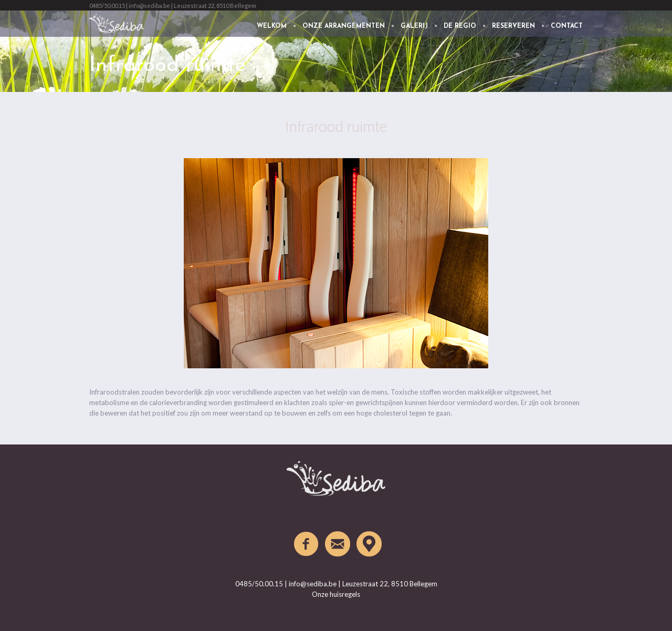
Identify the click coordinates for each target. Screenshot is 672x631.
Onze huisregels (336, 594)
